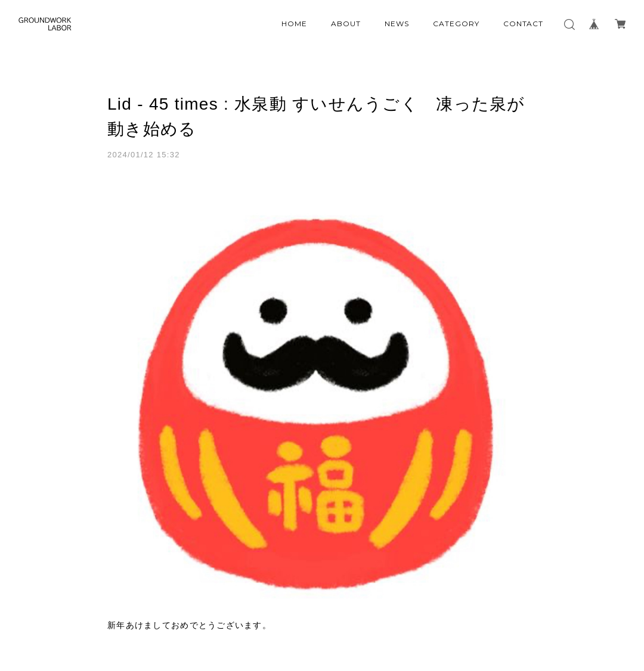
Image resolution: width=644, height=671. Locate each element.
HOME (294, 24)
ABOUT (346, 24)
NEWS (397, 24)
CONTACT (524, 24)
